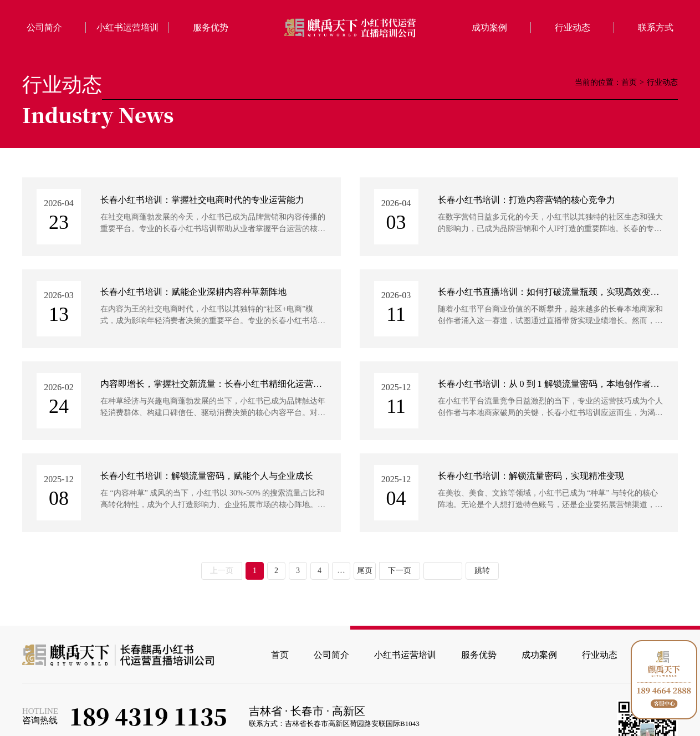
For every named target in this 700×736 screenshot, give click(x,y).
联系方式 (656, 27)
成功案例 (489, 27)
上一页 (222, 571)
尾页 (365, 571)
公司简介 (44, 27)
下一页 (400, 571)
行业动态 (573, 27)
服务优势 (211, 27)
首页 (629, 82)
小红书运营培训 (127, 27)
